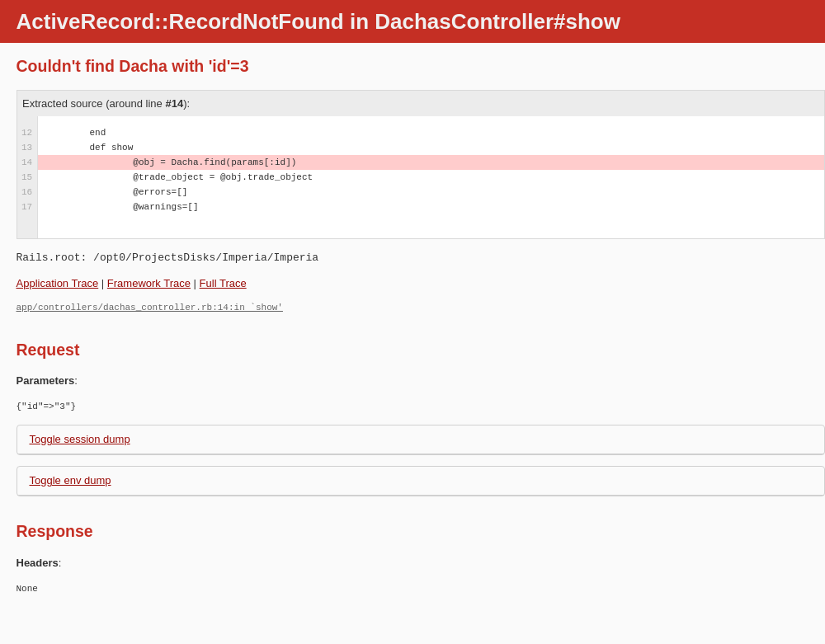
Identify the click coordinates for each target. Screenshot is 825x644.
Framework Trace (149, 283)
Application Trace (58, 283)
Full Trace (223, 283)
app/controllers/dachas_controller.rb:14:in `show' (150, 307)
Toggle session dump (80, 439)
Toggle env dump (71, 480)
